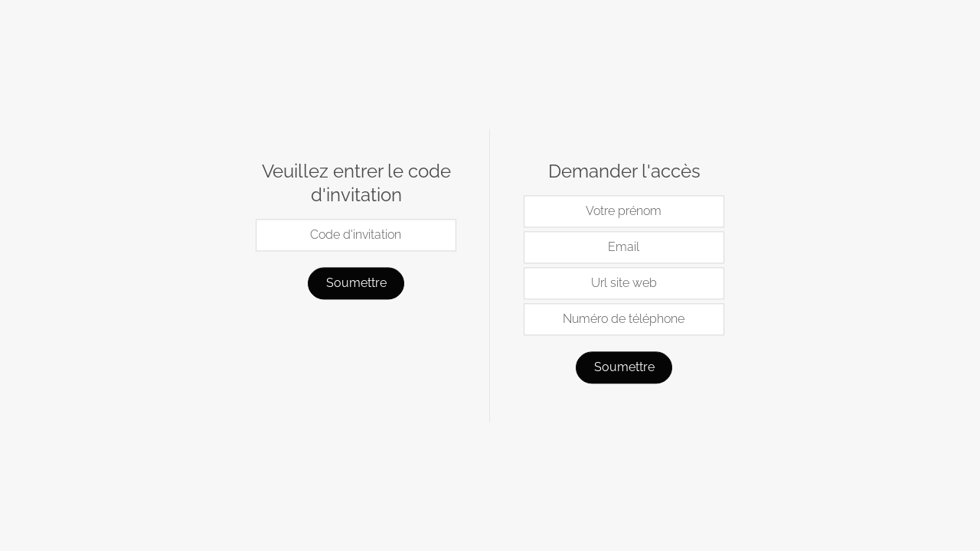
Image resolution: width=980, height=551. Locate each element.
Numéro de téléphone (624, 320)
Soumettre (356, 284)
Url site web (624, 284)
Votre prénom (624, 212)
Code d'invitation (356, 235)
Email (624, 248)
